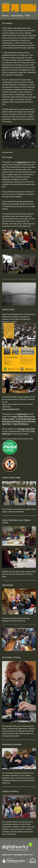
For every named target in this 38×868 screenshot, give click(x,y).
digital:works (22, 162)
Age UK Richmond (21, 424)
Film (28, 16)
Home (5, 16)
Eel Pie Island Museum (27, 419)
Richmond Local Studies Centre (14, 421)
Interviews (17, 16)
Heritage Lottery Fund (26, 429)
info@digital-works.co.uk (23, 855)
